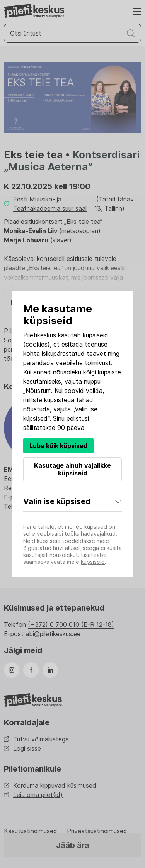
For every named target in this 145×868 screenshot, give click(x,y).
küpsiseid (96, 335)
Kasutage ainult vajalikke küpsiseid (72, 469)
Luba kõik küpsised (58, 446)
